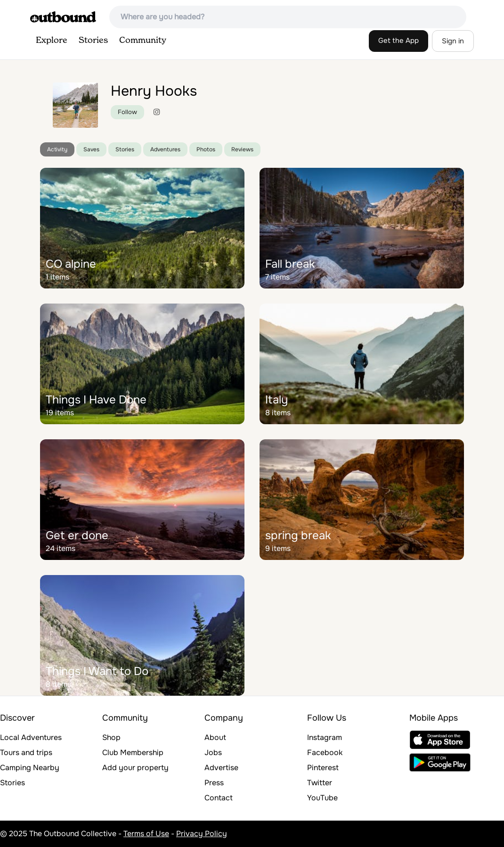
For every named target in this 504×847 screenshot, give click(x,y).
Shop (111, 737)
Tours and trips (26, 752)
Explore (52, 41)
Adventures (165, 149)
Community (143, 41)
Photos (206, 149)
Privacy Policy (202, 834)
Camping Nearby (30, 768)
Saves (91, 149)
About (215, 737)
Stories (93, 41)
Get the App (398, 41)
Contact (219, 798)
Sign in (453, 41)
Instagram (325, 737)
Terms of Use (146, 834)
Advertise (221, 768)
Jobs (213, 752)
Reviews (242, 149)
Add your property (135, 768)
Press (214, 783)
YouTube (322, 798)
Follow (127, 112)
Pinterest (323, 768)
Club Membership (133, 752)
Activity (57, 149)
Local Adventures (31, 737)
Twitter (320, 783)
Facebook (325, 752)
